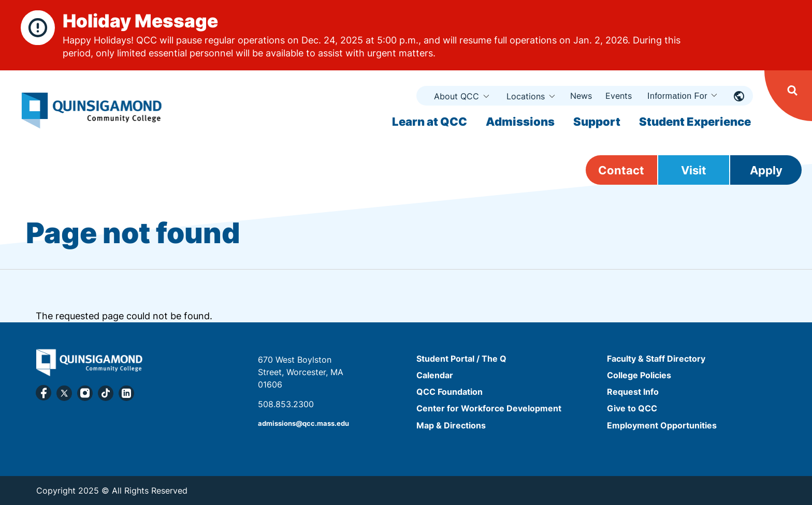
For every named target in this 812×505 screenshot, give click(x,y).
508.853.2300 (286, 404)
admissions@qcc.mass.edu (303, 424)
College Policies (639, 375)
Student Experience (695, 122)
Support (597, 122)
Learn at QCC (430, 122)
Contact (621, 170)
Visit (694, 170)
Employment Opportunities (662, 425)
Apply (766, 170)
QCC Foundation (450, 392)
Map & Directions (451, 425)
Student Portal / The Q (461, 359)
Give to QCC (632, 409)
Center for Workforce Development (489, 409)
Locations (526, 96)
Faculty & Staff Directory (656, 359)
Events (619, 96)
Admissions (520, 122)
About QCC (456, 96)
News (581, 96)
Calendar (435, 375)
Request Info (633, 392)
